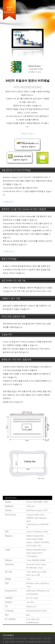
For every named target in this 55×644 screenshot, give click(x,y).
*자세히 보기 (8, 202)
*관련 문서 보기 (28, 134)
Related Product (35, 66)
